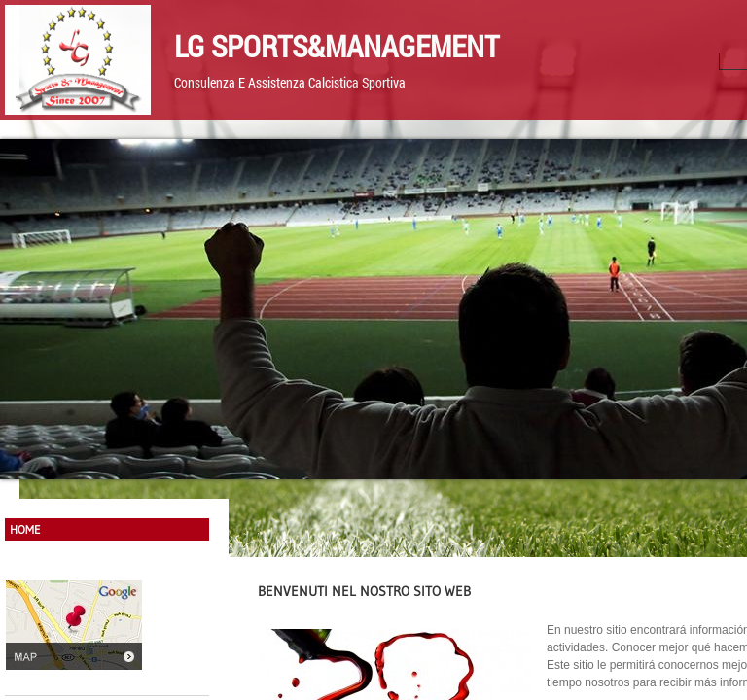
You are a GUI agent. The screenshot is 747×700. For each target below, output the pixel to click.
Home (25, 529)
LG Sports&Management (337, 46)
